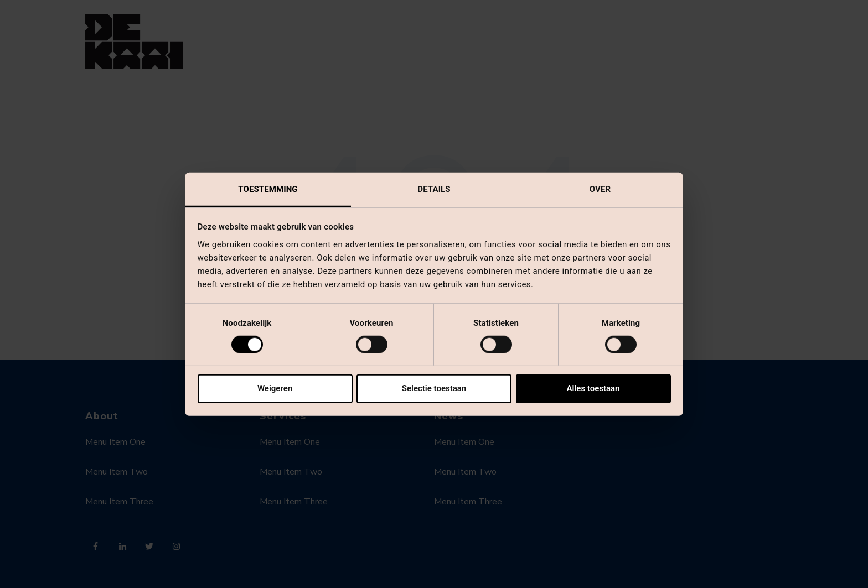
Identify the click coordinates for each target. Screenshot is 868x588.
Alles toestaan (593, 388)
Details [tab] (434, 189)
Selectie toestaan (434, 388)
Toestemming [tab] (268, 189)
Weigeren (275, 388)
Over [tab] (600, 189)
